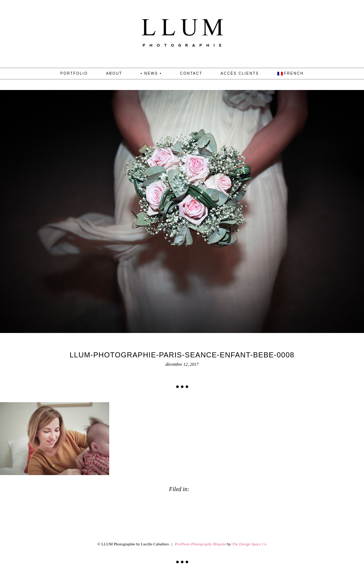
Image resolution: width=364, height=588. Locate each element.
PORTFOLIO (74, 74)
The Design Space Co (250, 544)
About (114, 74)
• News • (151, 74)
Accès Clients (240, 74)
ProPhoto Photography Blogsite (200, 544)
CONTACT (191, 74)
